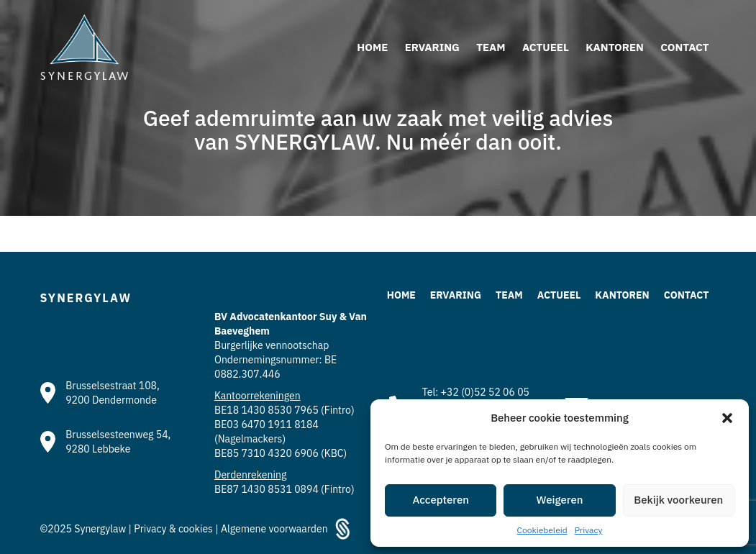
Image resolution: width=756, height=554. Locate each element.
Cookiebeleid (542, 530)
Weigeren (560, 500)
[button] (727, 418)
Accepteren (441, 500)
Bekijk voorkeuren (678, 500)
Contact (687, 295)
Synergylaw (101, 529)
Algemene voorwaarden (274, 529)
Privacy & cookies (174, 529)
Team (509, 295)
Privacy (589, 530)
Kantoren (622, 295)
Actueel (559, 295)
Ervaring (456, 295)
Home (401, 295)
